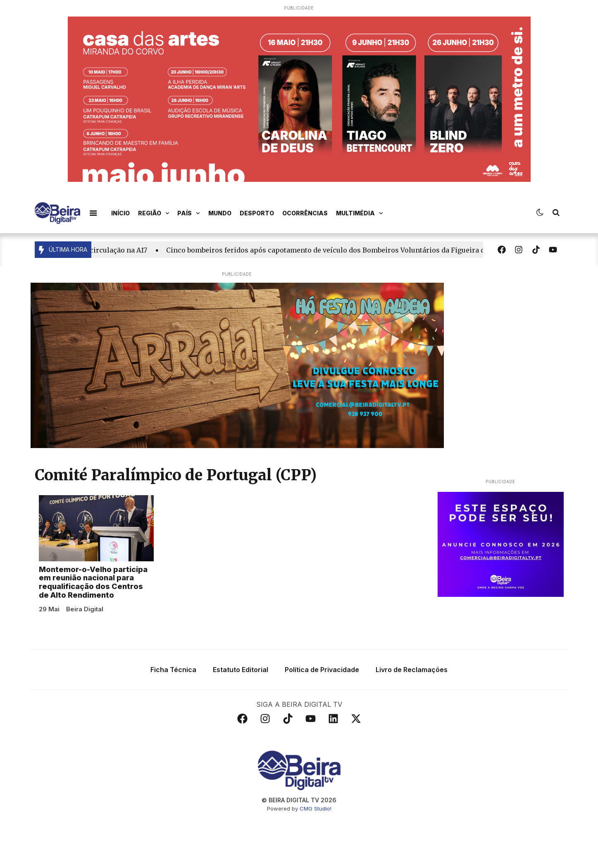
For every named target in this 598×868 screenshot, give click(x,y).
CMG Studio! (316, 808)
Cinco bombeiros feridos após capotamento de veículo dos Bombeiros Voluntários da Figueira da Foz (337, 250)
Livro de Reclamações (412, 670)
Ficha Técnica (173, 670)
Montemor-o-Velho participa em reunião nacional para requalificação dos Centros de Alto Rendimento (93, 582)
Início (120, 213)
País (189, 213)
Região (154, 213)
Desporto (257, 213)
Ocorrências (305, 213)
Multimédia (360, 213)
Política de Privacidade (322, 670)
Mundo (220, 213)
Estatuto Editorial (241, 670)
